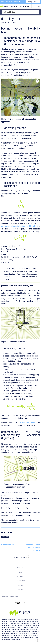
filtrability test (27, 423)
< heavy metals (8, 544)
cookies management (10, 596)
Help (20, 572)
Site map (20, 576)
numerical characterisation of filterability (20, 226)
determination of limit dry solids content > (33, 547)
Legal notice (20, 581)
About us (20, 568)
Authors (20, 589)
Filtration (5, 537)
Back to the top (19, 557)
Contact (20, 585)
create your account (33, 2)
